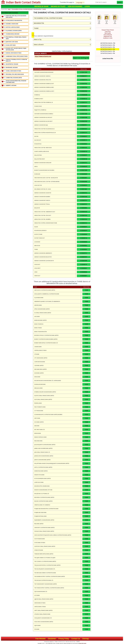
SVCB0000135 (84, 264)
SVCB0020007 (84, 178)
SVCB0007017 (84, 76)
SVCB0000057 (84, 276)
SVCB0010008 (84, 170)
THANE (44, 9)
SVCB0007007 (84, 257)
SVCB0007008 (84, 117)
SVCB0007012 (84, 200)
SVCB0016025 (84, 189)
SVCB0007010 (84, 80)
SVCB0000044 (84, 234)
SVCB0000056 (84, 208)
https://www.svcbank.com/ (43, 56)
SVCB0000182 (84, 110)
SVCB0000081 (84, 106)
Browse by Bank (41, 6)
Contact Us (76, 639)
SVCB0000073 (84, 227)
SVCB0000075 (84, 155)
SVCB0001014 (84, 133)
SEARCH (120, 2)
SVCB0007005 (84, 261)
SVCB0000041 (84, 268)
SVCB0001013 (84, 223)
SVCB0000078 (84, 166)
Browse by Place (58, 6)
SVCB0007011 (84, 125)
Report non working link (81, 58)
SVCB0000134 (84, 151)
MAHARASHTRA (37, 9)
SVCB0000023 (84, 249)
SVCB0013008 (84, 72)
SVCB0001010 (84, 102)
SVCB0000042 (84, 272)
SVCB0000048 (84, 95)
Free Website (40, 639)
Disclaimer (52, 639)
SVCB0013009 (84, 114)
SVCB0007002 (84, 91)
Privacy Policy (64, 639)
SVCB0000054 (84, 144)
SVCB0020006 (84, 182)
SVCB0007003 (84, 84)
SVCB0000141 (84, 140)
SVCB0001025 (84, 148)
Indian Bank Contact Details (23, 2)
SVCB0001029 (84, 212)
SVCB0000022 (84, 246)
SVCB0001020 (84, 215)
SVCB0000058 (84, 242)
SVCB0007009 (84, 121)
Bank (9, 9)
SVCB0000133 (84, 99)
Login (87, 6)
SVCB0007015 (84, 204)
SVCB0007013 (84, 253)
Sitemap (85, 639)
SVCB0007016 (84, 193)
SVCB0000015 (84, 136)
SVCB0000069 (84, 174)
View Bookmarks (75, 6)
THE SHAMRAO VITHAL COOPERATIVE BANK (22, 9)
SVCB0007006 (84, 197)
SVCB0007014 (84, 163)
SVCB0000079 (84, 185)
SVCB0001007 (84, 129)
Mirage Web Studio (82, 643)
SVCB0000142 (84, 238)
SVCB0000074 (84, 230)
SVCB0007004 (84, 87)
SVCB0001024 (84, 219)
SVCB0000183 (84, 159)
